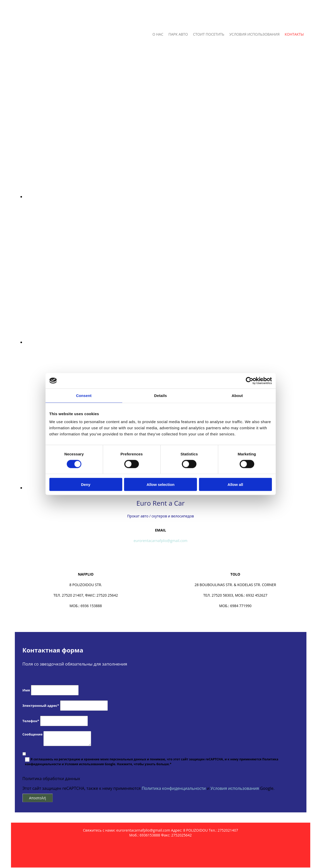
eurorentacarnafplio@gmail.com (160, 541)
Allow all (235, 484)
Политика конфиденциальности (174, 788)
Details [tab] (161, 395)
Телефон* (31, 721)
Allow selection (160, 484)
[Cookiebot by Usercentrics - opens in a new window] (250, 381)
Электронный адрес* (41, 706)
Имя (26, 690)
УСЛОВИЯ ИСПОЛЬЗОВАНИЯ (254, 34)
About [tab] (237, 395)
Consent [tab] (84, 395)
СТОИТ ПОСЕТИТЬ (209, 34)
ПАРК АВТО (178, 34)
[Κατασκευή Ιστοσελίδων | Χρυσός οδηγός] (19, 865)
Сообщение (33, 734)
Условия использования (235, 788)
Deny (86, 484)
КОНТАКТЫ (294, 34)
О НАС (158, 34)
